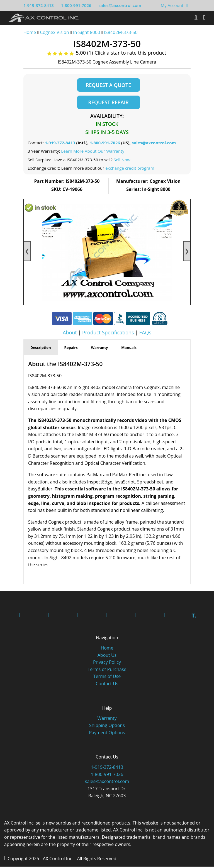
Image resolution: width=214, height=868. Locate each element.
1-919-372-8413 (39, 5)
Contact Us (107, 685)
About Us (107, 657)
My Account (172, 5)
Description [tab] (41, 349)
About (70, 334)
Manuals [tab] (129, 349)
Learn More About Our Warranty (93, 152)
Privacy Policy (107, 663)
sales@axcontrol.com (120, 5)
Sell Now (122, 161)
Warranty (107, 719)
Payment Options (107, 734)
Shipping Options (107, 727)
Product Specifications (108, 334)
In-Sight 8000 (87, 32)
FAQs (145, 334)
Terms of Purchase (107, 671)
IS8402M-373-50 (121, 32)
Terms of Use (107, 678)
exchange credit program (130, 169)
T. (194, 617)
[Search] (196, 18)
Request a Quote (108, 85)
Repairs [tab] (71, 349)
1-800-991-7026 (76, 5)
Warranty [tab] (100, 349)
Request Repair (108, 103)
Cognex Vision (54, 32)
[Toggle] (204, 18)
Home (30, 32)
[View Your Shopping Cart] (187, 5)
